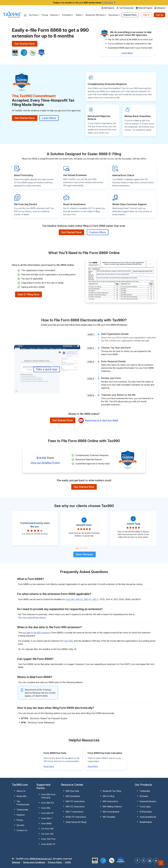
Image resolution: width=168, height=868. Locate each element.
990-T (95, 599)
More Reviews (85, 554)
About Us (21, 791)
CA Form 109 (47, 834)
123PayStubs (146, 812)
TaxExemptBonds (148, 817)
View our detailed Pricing (45, 463)
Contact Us (22, 830)
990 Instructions (110, 801)
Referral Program (145, 8)
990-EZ (79, 599)
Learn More (127, 53)
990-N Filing (108, 796)
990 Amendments (111, 812)
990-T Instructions (74, 812)
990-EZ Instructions (75, 807)
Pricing (20, 820)
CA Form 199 (47, 829)
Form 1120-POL (48, 839)
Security (20, 825)
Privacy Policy (55, 862)
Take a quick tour (47, 369)
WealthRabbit (146, 822)
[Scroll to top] (161, 863)
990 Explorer (109, 8)
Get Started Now (25, 44)
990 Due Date (72, 791)
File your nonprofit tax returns (32, 617)
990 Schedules (73, 796)
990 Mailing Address (112, 807)
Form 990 (70, 599)
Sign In (146, 15)
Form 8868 (46, 823)
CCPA (68, 862)
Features (21, 815)
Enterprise (161, 8)
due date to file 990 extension (36, 633)
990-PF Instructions (75, 801)
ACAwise (144, 796)
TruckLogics (145, 807)
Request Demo (130, 15)
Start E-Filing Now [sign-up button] (28, 294)
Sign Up (160, 15)
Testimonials (22, 810)
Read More (49, 766)
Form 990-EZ (47, 803)
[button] (34, 15)
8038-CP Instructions (76, 817)
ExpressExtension (148, 801)
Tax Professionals (126, 8)
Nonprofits (22, 796)
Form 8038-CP (48, 844)
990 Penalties (109, 817)
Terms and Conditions (34, 862)
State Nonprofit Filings (76, 822)
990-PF (88, 599)
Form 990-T (47, 818)
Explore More (98, 232)
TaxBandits (145, 791)
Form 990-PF (48, 813)
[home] (25, 15)
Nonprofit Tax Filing (112, 791)
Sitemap (16, 862)
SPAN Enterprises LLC (41, 859)
